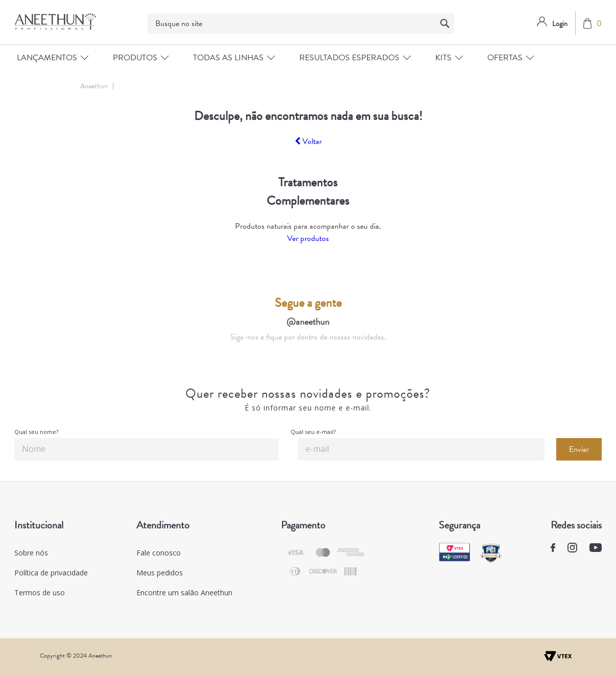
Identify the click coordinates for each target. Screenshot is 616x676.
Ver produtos (308, 238)
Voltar (308, 141)
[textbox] (301, 23)
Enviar (579, 449)
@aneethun (308, 321)
